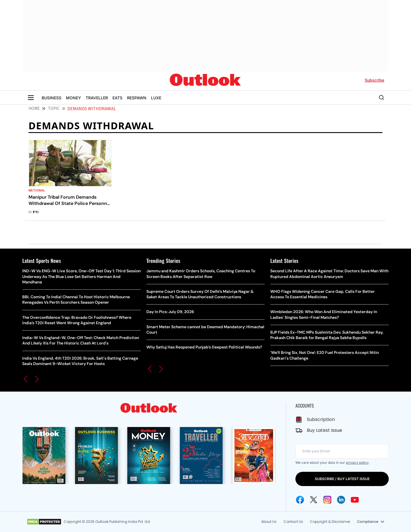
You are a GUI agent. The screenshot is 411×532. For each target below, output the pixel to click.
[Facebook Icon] (300, 500)
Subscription (321, 419)
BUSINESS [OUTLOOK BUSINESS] (52, 98)
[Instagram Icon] (327, 500)
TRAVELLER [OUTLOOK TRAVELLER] (97, 98)
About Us (269, 522)
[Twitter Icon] (314, 500)
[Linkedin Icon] (341, 500)
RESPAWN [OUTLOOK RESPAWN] (137, 98)
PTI (36, 212)
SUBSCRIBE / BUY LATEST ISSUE (342, 479)
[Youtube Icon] (355, 500)
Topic (54, 109)
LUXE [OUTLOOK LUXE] (156, 98)
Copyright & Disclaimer (330, 522)
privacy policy (357, 463)
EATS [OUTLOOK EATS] (117, 98)
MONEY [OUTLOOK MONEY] (73, 98)
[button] (26, 379)
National (37, 191)
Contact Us (293, 522)
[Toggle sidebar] (31, 98)
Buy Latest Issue (325, 430)
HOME (34, 109)
